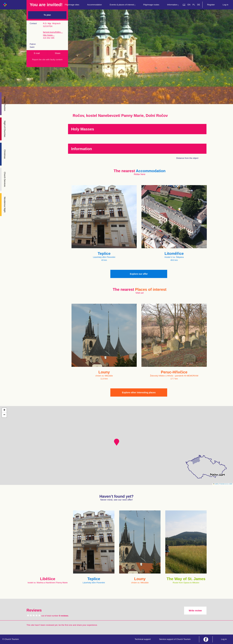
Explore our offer (139, 274)
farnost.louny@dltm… (53, 32)
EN (189, 5)
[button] (117, 442)
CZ (184, 5)
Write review (195, 611)
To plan (47, 15)
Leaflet (216, 484)
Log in (226, 5)
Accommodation (94, 5)
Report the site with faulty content (47, 60)
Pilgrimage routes (151, 5)
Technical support (143, 639)
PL (194, 5)
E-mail (37, 53)
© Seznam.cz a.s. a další (226, 484)
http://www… (49, 35)
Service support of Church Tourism (175, 639)
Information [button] (173, 5)
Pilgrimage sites (72, 5)
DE (199, 5)
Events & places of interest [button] (122, 5)
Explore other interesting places (139, 392)
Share (58, 53)
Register (211, 5)
